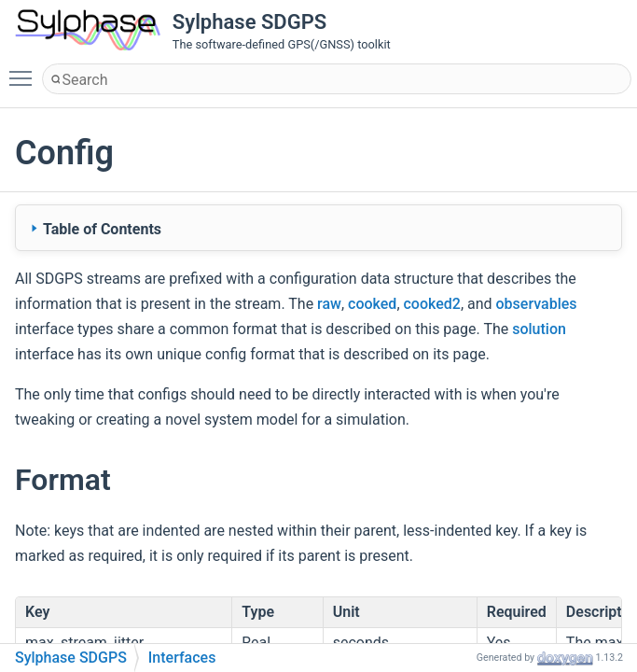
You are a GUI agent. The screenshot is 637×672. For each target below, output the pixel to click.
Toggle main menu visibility (25, 70)
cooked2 (432, 304)
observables (537, 304)
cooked (372, 304)
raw (329, 304)
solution (539, 329)
